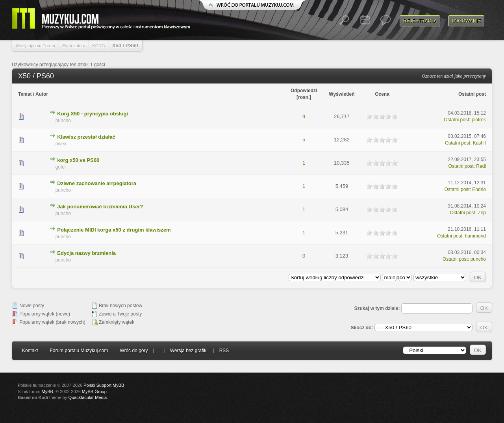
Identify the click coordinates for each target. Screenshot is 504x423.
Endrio (479, 189)
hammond (475, 236)
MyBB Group (94, 391)
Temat (25, 94)
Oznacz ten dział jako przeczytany (454, 76)
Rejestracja (420, 21)
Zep (482, 213)
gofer (61, 167)
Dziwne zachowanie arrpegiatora (97, 183)
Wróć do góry (134, 351)
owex (61, 144)
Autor (42, 94)
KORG (98, 46)
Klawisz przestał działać (86, 137)
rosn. (304, 97)
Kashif (479, 143)
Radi (481, 166)
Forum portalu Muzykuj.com (79, 351)
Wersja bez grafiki (189, 351)
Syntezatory (74, 46)
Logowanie (466, 21)
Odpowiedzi (304, 91)
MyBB (47, 391)
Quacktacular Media (87, 397)
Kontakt (30, 351)
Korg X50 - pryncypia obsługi (93, 114)
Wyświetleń (342, 94)
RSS (224, 351)
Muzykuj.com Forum (36, 46)
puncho (63, 121)
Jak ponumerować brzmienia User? (100, 207)
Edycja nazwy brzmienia (86, 253)
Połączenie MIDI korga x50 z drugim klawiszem (114, 230)
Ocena (382, 94)
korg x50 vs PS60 (78, 160)
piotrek (479, 120)
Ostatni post (472, 94)
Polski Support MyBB (104, 385)
